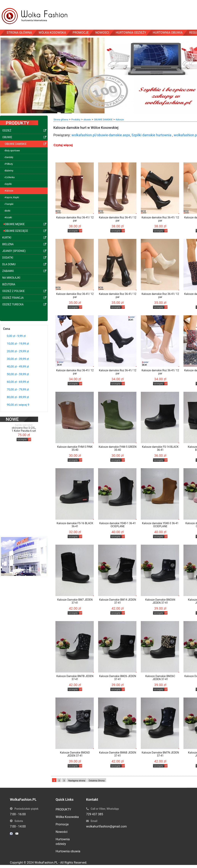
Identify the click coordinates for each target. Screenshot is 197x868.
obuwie (87, 120)
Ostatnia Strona (97, 781)
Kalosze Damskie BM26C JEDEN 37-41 (160, 678)
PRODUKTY (63, 809)
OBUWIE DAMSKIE (103, 120)
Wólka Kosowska (67, 817)
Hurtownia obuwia (68, 851)
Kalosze (120, 120)
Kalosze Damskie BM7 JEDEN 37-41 (75, 601)
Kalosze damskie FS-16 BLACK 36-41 (75, 525)
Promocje (62, 824)
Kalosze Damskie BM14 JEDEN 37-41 (117, 601)
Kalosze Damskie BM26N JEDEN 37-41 (160, 601)
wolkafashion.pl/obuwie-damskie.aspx (101, 135)
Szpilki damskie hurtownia (151, 135)
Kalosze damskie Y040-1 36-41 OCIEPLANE (118, 525)
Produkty (76, 120)
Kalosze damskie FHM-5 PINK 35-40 (75, 448)
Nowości (62, 832)
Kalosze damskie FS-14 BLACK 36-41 (160, 448)
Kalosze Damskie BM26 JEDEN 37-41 (117, 678)
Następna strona (77, 781)
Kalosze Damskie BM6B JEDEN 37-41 (118, 754)
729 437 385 (95, 814)
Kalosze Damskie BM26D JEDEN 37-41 (75, 754)
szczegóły (22, 433)
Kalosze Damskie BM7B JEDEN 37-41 (75, 678)
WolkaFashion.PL (46, 863)
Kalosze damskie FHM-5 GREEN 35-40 (118, 448)
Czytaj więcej (63, 145)
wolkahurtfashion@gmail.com (106, 826)
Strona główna (61, 120)
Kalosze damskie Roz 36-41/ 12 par (75, 219)
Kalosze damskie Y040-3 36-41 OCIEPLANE (160, 525)
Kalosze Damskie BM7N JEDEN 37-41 (160, 754)
